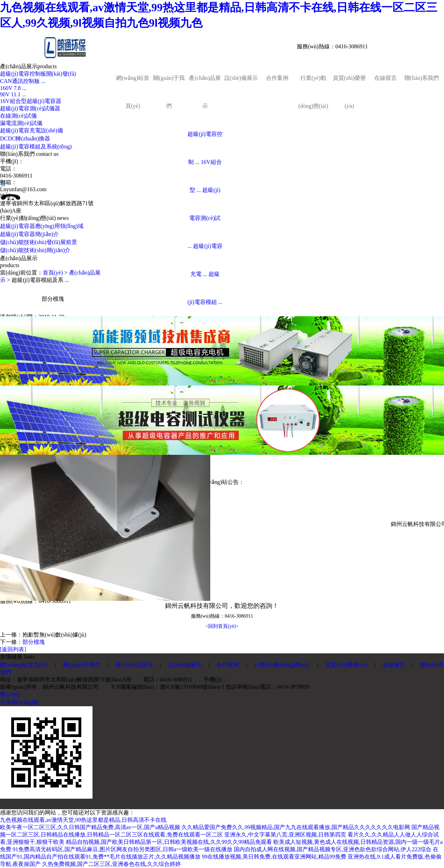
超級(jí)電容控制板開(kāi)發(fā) (38, 74)
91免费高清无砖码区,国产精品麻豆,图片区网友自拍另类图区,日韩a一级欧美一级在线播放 (122, 849)
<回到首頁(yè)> (222, 626)
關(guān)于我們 (169, 92)
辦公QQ (10, 694)
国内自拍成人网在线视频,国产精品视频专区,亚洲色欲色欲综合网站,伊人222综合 (333, 849)
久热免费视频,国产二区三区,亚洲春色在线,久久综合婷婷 (111, 864)
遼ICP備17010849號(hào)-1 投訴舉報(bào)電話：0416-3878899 (235, 687)
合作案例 (277, 78)
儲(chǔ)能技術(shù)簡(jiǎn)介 (35, 250)
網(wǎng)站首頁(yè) (133, 92)
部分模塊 (34, 642)
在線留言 (385, 78)
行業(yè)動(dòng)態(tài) (313, 92)
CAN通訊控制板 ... (23, 81)
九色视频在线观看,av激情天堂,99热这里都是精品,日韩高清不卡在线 (83, 820)
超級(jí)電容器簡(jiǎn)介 (29, 234)
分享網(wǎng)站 (19, 702)
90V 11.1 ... (13, 94)
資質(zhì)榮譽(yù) (349, 92)
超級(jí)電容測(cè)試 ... (204, 218)
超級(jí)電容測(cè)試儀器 (30, 108)
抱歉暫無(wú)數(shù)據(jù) (54, 635)
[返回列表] (13, 649)
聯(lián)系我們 (422, 78)
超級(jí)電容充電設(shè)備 (32, 130)
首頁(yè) (53, 273)
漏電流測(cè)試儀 (21, 123)
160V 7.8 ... (13, 88)
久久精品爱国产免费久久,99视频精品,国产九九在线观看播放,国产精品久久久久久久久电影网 (296, 827)
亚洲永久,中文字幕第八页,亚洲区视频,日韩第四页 (285, 835)
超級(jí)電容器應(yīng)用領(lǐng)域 (42, 226)
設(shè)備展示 (241, 78)
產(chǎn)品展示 (205, 92)
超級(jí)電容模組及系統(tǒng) (36, 147)
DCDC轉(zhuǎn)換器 (25, 138)
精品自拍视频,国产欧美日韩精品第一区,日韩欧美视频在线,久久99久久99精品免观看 (169, 842)
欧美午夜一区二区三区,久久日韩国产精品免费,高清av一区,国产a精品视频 (90, 827)
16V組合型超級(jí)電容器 (31, 101)
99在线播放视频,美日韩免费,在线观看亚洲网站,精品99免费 (274, 857)
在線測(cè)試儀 (18, 116)
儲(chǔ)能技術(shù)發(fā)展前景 (39, 242)
